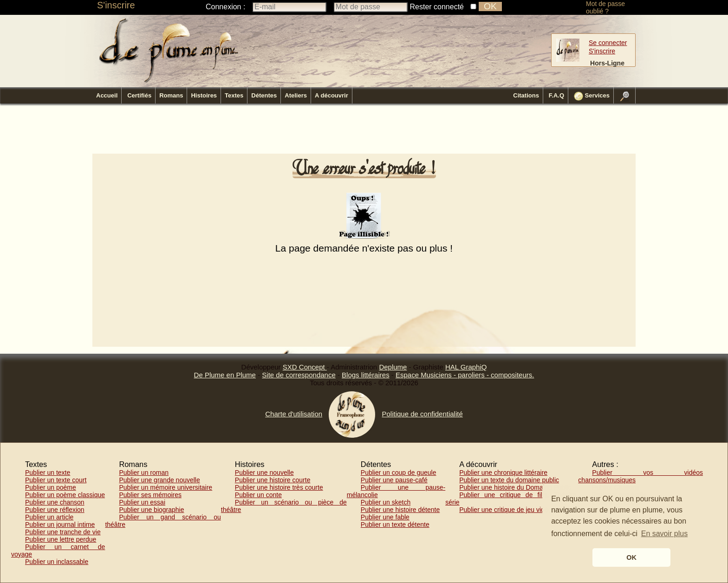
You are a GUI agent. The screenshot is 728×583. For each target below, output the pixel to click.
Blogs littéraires (366, 375)
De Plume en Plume (225, 375)
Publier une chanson (55, 502)
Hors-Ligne (607, 63)
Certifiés (139, 95)
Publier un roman (144, 473)
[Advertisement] (364, 131)
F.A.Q (556, 95)
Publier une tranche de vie (63, 532)
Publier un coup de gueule (399, 473)
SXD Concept (305, 367)
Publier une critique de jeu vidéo (505, 510)
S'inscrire (116, 5)
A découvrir (331, 95)
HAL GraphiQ (466, 367)
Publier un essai (142, 502)
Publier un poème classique (65, 495)
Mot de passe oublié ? (605, 7)
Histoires (204, 95)
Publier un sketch (386, 502)
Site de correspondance (299, 375)
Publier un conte (258, 495)
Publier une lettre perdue (61, 539)
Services (592, 96)
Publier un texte (48, 473)
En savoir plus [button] (665, 534)
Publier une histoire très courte (279, 487)
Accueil (107, 95)
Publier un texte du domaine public (509, 480)
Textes (234, 95)
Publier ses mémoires (150, 495)
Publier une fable (385, 517)
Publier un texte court (56, 480)
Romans (171, 95)
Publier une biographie (151, 510)
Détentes (264, 95)
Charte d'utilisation (294, 414)
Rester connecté (437, 7)
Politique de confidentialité (422, 414)
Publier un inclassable (57, 562)
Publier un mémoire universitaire (166, 487)
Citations (526, 95)
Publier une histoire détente (400, 510)
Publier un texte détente (395, 525)
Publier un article (49, 517)
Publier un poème (51, 487)
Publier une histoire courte (273, 480)
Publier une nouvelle (264, 473)
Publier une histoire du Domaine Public (515, 487)
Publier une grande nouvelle (159, 480)
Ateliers (296, 95)
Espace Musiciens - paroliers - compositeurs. (465, 375)
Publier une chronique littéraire (503, 473)
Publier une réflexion (55, 510)
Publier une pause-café (394, 480)
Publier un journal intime (60, 525)
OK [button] (631, 557)
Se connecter (608, 43)
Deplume (393, 367)
